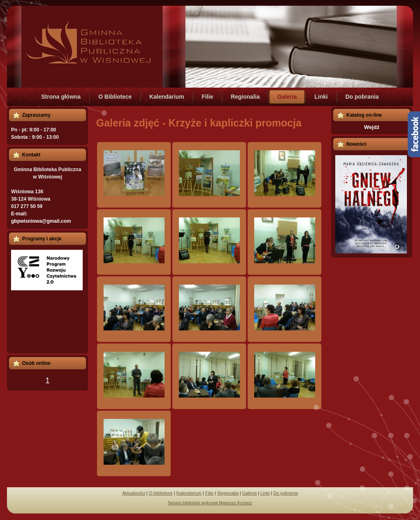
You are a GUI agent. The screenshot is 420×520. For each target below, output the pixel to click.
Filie (209, 493)
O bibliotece (161, 493)
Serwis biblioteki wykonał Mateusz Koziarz (210, 503)
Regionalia (228, 493)
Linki (265, 493)
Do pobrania (286, 493)
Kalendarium (189, 493)
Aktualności (133, 493)
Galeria (250, 493)
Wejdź (371, 127)
